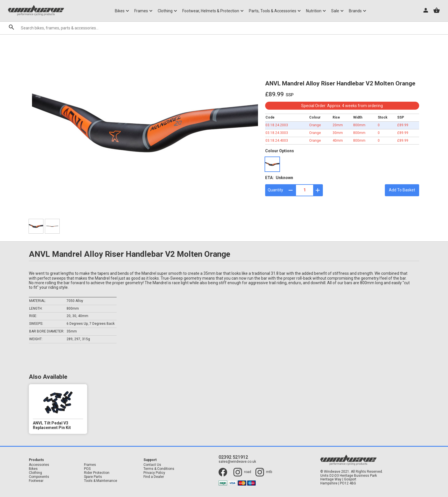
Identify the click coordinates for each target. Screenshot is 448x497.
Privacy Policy (154, 473)
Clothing (35, 473)
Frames (90, 465)
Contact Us (152, 465)
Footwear (36, 481)
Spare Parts (93, 477)
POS (87, 469)
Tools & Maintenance (101, 481)
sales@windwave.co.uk (237, 462)
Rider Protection (97, 473)
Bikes (33, 469)
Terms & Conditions (159, 469)
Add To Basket (402, 190)
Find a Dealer (154, 477)
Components (39, 477)
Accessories (39, 465)
